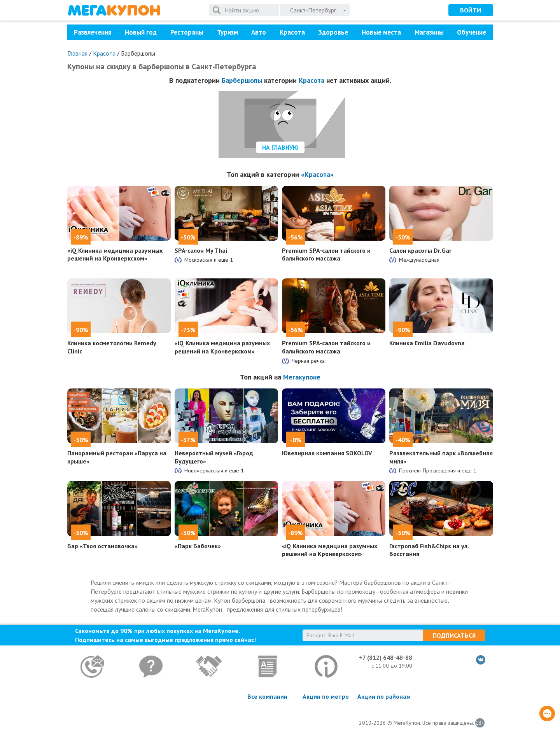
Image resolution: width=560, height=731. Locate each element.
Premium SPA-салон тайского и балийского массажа (326, 254)
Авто (259, 32)
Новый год (141, 32)
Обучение (472, 32)
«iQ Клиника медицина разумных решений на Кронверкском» (115, 254)
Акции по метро (326, 696)
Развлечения (93, 32)
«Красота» (317, 174)
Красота (292, 32)
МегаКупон (114, 10)
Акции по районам (384, 696)
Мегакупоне (302, 377)
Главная (77, 53)
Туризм (227, 32)
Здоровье (333, 32)
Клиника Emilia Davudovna (427, 343)
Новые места (381, 32)
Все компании (267, 696)
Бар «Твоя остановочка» (102, 546)
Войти (471, 10)
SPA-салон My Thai (201, 250)
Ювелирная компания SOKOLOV (327, 453)
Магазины (429, 32)
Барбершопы (242, 80)
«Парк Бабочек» (198, 546)
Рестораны (187, 32)
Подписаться (454, 635)
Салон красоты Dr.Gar (420, 250)
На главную (280, 147)
